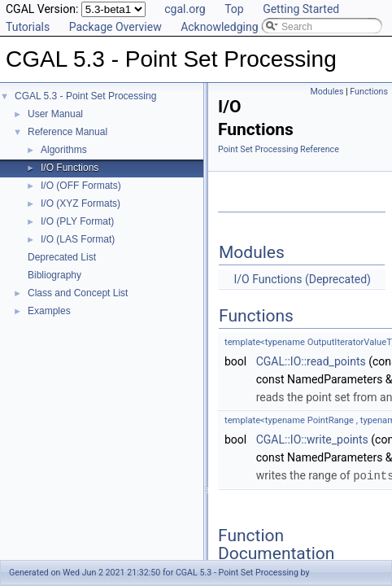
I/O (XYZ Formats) (81, 203)
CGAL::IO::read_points (311, 361)
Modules (327, 92)
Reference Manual (68, 132)
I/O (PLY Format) (77, 221)
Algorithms (64, 150)
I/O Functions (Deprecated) (302, 279)
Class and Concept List (78, 293)
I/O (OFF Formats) (81, 186)
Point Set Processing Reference (279, 149)
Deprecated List (62, 257)
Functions (369, 92)
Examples (49, 311)
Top (234, 9)
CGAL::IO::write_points (312, 439)
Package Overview (115, 27)
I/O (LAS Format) (78, 239)
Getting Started (301, 9)
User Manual (55, 114)
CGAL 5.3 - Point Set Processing (85, 96)
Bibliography (54, 275)
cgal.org (185, 9)
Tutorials (28, 27)
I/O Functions (70, 168)
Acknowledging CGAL (235, 27)
